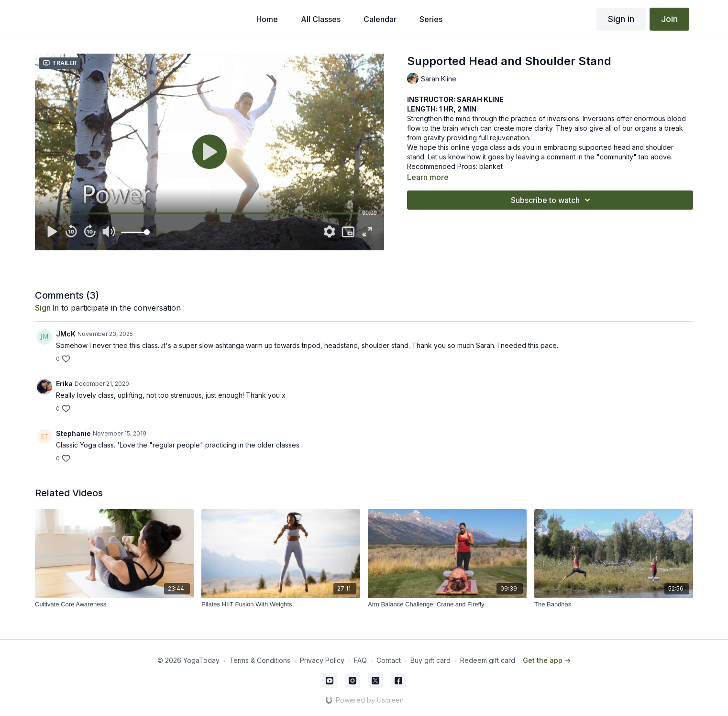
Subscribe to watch (552, 200)
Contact (389, 660)
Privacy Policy (322, 660)
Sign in (621, 19)
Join (669, 19)
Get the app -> (547, 660)
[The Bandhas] (614, 604)
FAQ (360, 660)
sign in (47, 308)
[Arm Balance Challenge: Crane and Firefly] (447, 604)
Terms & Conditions (260, 660)
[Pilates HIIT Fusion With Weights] (281, 604)
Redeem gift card (488, 660)
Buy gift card (430, 660)
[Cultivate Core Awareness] (114, 604)
